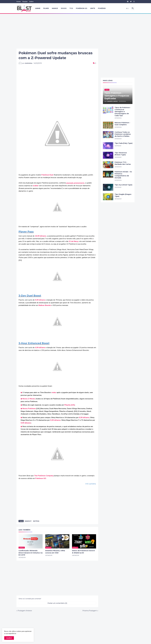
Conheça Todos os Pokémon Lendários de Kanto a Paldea (123, 134)
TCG (71, 8)
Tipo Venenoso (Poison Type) (121, 154)
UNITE (93, 8)
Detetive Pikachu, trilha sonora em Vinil (55, 552)
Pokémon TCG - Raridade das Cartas (123, 163)
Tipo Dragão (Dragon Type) (123, 195)
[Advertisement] (75, 31)
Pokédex (102, 8)
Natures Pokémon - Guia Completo (122, 124)
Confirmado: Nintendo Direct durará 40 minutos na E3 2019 (31, 553)
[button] (128, 8)
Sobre (31, 2)
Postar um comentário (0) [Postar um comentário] (57, 603)
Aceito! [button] (9, 638)
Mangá (55, 8)
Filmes (46, 8)
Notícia (36, 521)
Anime (38, 8)
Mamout (28, 521)
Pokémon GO (82, 8)
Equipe (25, 2)
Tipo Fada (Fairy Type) (124, 143)
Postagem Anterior (25, 611)
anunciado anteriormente (75, 183)
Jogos (64, 8)
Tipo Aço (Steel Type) (123, 185)
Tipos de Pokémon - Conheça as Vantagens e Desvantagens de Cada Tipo (123, 112)
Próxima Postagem (90, 611)
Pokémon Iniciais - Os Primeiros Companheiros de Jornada (123, 175)
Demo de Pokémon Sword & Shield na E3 (83, 552)
